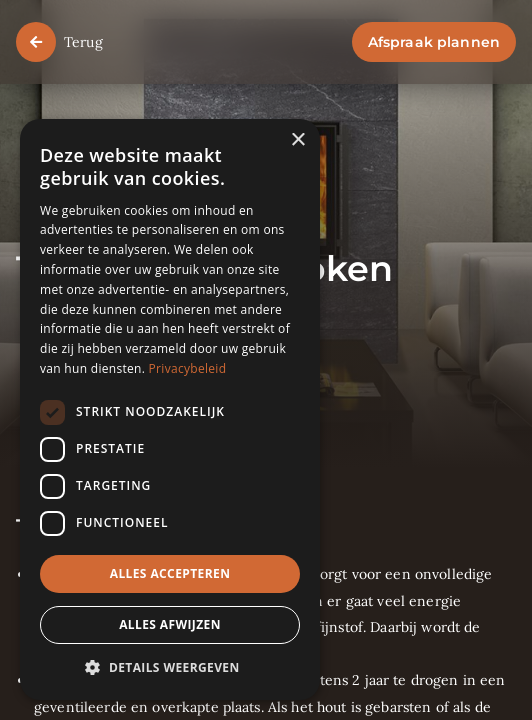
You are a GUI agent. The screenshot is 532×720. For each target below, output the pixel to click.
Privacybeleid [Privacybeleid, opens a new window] (188, 368)
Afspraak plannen (434, 42)
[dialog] (170, 409)
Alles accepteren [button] (170, 573)
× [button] (297, 140)
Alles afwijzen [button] (170, 624)
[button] (170, 668)
